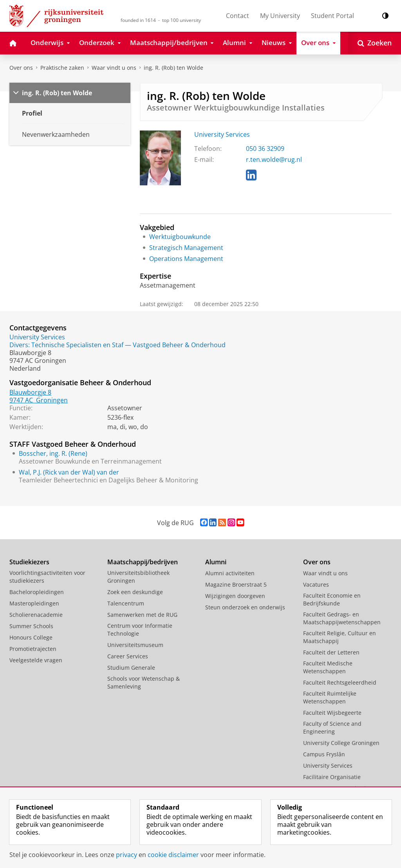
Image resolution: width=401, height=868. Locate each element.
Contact (238, 16)
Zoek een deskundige (135, 592)
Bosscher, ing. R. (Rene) (53, 453)
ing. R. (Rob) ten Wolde (173, 68)
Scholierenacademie (36, 615)
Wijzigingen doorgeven (235, 596)
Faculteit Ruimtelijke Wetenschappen (330, 697)
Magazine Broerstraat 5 (236, 584)
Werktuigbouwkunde (180, 237)
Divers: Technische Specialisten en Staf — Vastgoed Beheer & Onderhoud (117, 345)
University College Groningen (341, 743)
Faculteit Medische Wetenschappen (328, 667)
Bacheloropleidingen (37, 592)
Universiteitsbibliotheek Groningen (138, 577)
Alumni (216, 562)
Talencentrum (126, 603)
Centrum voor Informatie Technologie (140, 630)
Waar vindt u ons (114, 68)
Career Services (128, 656)
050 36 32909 (265, 149)
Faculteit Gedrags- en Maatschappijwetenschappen (342, 618)
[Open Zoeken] (375, 43)
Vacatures (316, 584)
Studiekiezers (29, 562)
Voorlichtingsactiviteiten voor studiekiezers (47, 577)
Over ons (21, 68)
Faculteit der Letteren (331, 652)
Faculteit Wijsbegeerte (332, 713)
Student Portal (332, 16)
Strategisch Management (186, 248)
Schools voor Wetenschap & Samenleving (144, 682)
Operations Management (186, 259)
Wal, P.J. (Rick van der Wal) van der (69, 472)
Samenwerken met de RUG (142, 615)
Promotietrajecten (33, 649)
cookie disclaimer (173, 855)
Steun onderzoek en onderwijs (245, 607)
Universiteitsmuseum (135, 645)
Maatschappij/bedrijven (143, 562)
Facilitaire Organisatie (332, 777)
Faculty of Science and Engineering (332, 728)
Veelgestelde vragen (36, 660)
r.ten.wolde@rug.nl (274, 159)
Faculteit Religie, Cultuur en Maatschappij (340, 637)
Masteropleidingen (34, 603)
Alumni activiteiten (230, 573)
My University (280, 16)
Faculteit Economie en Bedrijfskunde (332, 599)
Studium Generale (131, 668)
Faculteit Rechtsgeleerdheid (340, 682)
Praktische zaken (62, 68)
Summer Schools (31, 626)
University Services (222, 134)
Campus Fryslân (324, 754)
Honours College (31, 637)
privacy (126, 855)
